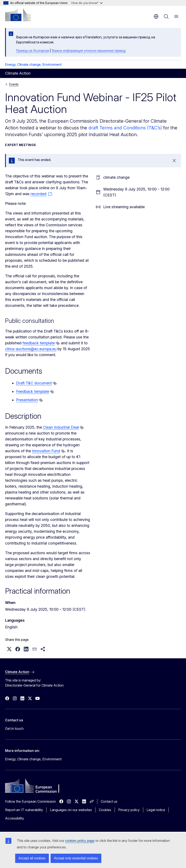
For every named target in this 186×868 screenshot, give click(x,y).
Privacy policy (129, 810)
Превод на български (33, 51)
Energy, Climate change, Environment (33, 64)
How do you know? (87, 3)
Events (14, 84)
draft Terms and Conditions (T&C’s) (125, 128)
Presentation (27, 400)
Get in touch (14, 728)
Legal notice (156, 810)
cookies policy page (80, 841)
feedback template (39, 343)
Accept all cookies (32, 858)
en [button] (156, 16)
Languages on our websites (71, 810)
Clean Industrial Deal (61, 427)
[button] (9, 649)
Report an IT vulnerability (24, 810)
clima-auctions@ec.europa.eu (31, 349)
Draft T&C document (34, 383)
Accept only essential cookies (76, 858)
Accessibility (15, 818)
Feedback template (33, 391)
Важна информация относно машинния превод (89, 51)
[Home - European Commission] (18, 15)
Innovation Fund (46, 451)
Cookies (105, 810)
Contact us (109, 801)
